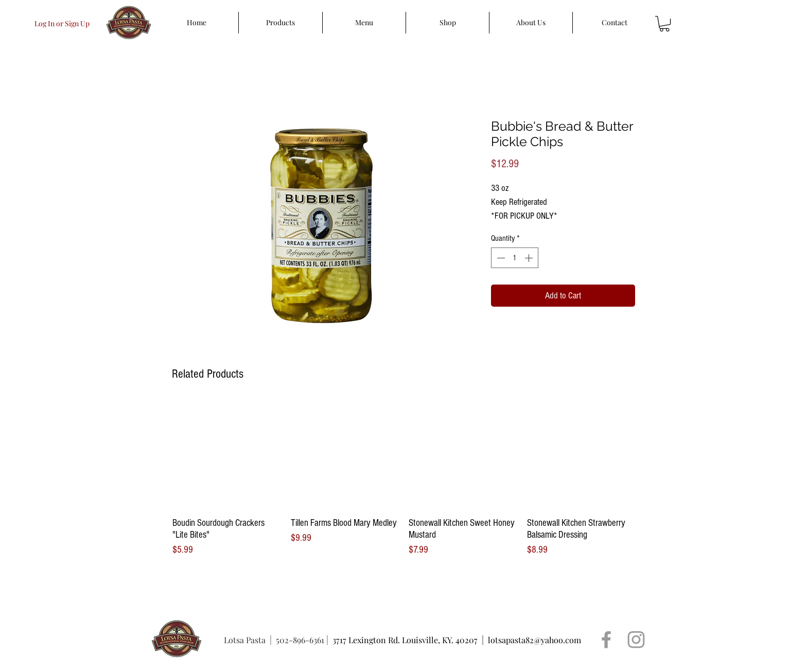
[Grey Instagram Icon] (636, 640)
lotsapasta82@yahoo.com (534, 640)
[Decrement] (500, 258)
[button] (664, 24)
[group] (403, 479)
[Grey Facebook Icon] (606, 640)
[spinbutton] (515, 258)
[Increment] (530, 258)
